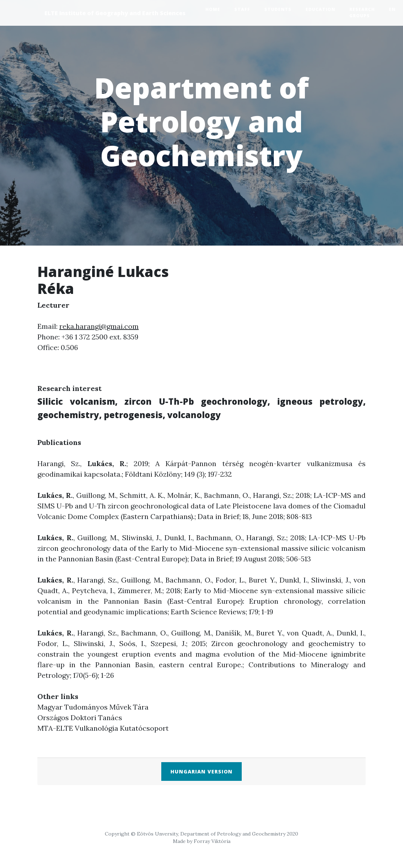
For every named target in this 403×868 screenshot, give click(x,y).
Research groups (362, 13)
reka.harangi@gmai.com (99, 326)
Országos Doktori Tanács (80, 718)
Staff (242, 9)
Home (213, 9)
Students (278, 9)
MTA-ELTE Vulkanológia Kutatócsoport (103, 728)
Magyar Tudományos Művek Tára (93, 707)
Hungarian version (202, 771)
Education (320, 9)
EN (392, 9)
